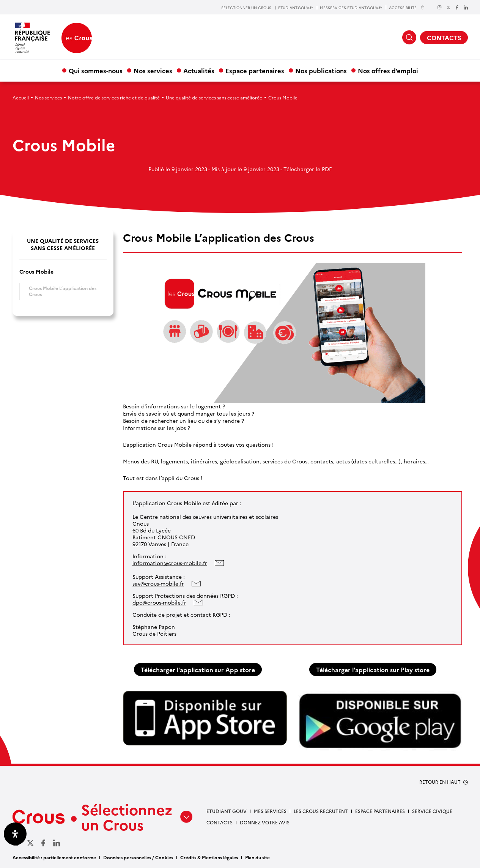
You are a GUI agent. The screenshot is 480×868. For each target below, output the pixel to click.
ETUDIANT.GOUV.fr (296, 8)
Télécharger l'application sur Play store (373, 670)
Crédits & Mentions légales (209, 857)
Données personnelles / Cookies (138, 857)
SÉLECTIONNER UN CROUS (246, 8)
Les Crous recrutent (321, 811)
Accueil (21, 97)
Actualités (199, 70)
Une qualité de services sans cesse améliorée (214, 97)
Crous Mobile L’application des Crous (63, 291)
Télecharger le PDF (308, 169)
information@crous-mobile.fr (170, 563)
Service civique (432, 811)
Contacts (220, 822)
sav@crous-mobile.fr (158, 583)
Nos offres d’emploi (388, 70)
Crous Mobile (36, 272)
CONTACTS (444, 38)
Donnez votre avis (265, 822)
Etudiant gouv (227, 811)
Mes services (270, 811)
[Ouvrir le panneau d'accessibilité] (15, 834)
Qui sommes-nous (96, 70)
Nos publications (321, 70)
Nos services (153, 70)
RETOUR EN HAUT (440, 782)
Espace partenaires (255, 70)
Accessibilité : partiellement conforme (54, 857)
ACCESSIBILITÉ (407, 7)
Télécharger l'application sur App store (198, 670)
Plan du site (257, 857)
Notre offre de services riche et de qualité (114, 97)
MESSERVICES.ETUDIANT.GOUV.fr (351, 8)
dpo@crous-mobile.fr (159, 602)
